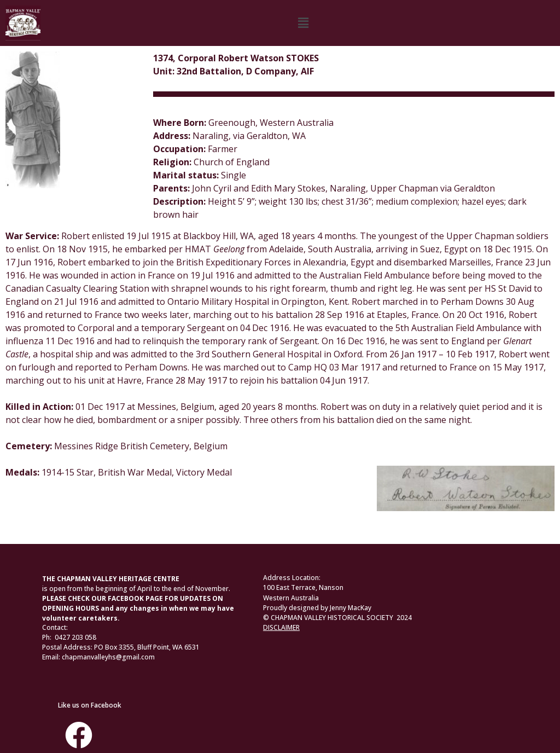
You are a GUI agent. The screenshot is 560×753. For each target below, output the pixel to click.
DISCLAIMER (281, 627)
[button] (303, 23)
